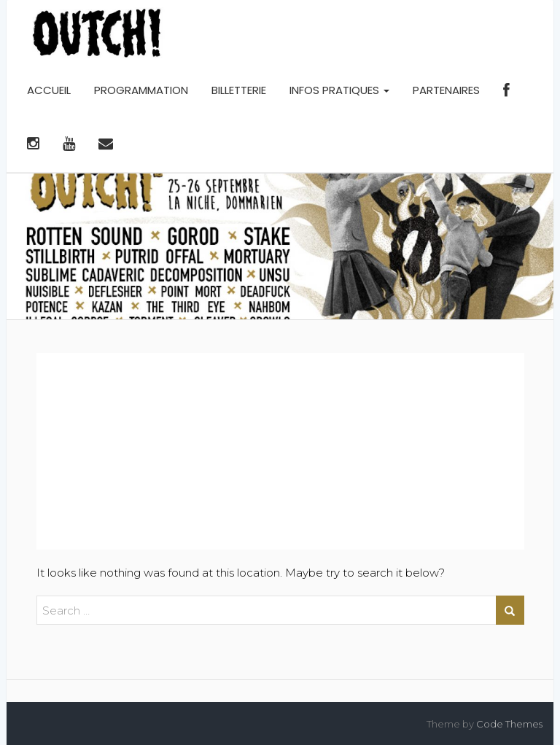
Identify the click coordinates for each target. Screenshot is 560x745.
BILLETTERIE (239, 90)
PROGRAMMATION (141, 90)
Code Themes (509, 724)
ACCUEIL (49, 90)
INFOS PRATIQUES (339, 90)
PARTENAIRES (446, 90)
